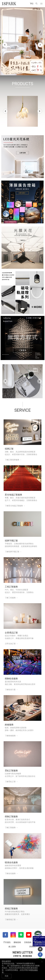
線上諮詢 (12, 947)
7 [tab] (29, 70)
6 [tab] (26, 70)
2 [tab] (17, 70)
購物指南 (17, 942)
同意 (7, 976)
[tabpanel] (22, 41)
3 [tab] (19, 70)
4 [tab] (21, 70)
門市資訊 (7, 942)
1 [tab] (14, 70)
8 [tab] (31, 70)
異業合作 (33, 947)
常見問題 (38, 942)
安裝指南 (28, 942)
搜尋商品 (36, 4)
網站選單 (41, 4)
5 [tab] (24, 70)
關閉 (42, 962)
